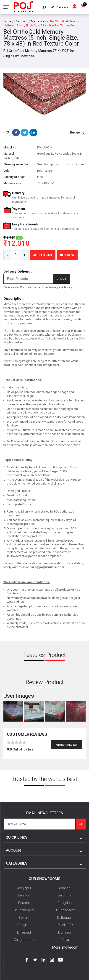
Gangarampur (24, 940)
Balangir (24, 895)
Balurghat (65, 895)
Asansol (65, 888)
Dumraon (65, 932)
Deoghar (24, 925)
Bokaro (24, 918)
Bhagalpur (65, 903)
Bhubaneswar (24, 910)
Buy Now (67, 255)
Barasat (24, 903)
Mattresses (38, 21)
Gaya (65, 940)
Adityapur (24, 888)
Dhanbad (24, 932)
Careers (62, 7)
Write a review (67, 745)
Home (7, 21)
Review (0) (78, 133)
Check (61, 279)
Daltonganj (65, 918)
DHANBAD (65, 925)
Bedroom (21, 21)
